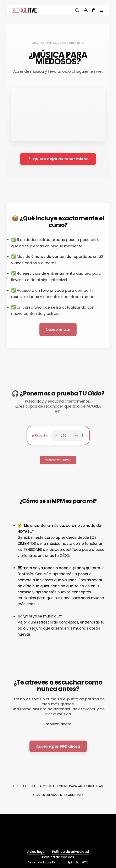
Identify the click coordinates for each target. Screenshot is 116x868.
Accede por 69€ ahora (58, 746)
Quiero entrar (58, 329)
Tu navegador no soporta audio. (67, 435)
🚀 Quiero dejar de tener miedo (58, 159)
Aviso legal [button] (36, 852)
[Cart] (94, 10)
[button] (102, 10)
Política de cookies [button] (58, 857)
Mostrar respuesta (58, 460)
